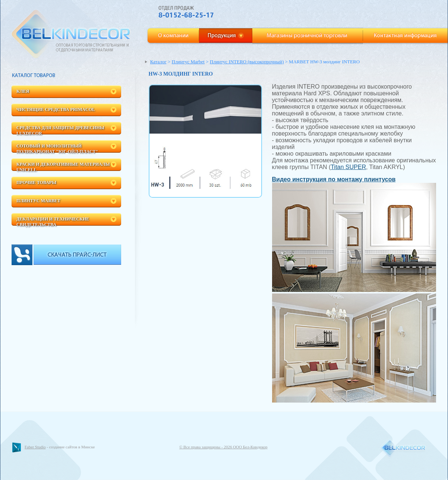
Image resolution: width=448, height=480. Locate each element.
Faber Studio (35, 447)
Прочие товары (36, 182)
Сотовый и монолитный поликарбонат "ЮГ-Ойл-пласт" (57, 148)
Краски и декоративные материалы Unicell (63, 166)
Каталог (158, 62)
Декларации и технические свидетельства (53, 221)
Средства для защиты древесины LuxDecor (60, 130)
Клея (23, 91)
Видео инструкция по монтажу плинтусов (334, 179)
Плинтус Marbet (38, 201)
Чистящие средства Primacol (56, 109)
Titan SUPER (348, 167)
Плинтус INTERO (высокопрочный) (247, 62)
